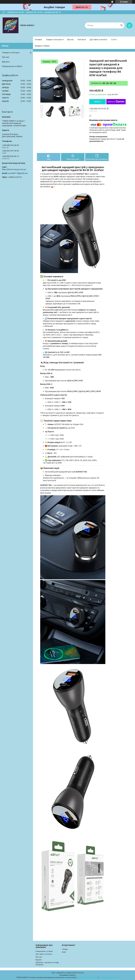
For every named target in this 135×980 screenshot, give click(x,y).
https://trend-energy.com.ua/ (14, 169)
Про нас (70, 40)
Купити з (116, 102)
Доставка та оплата (98, 40)
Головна (38, 40)
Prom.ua (80, 973)
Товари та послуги (54, 40)
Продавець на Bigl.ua (67, 975)
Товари (65, 949)
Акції (64, 952)
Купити (98, 102)
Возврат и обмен (42, 46)
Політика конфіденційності (109, 977)
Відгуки (6, 62)
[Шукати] (121, 25)
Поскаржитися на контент (87, 977)
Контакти (82, 40)
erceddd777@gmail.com (18, 173)
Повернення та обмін (12, 66)
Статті (114, 40)
